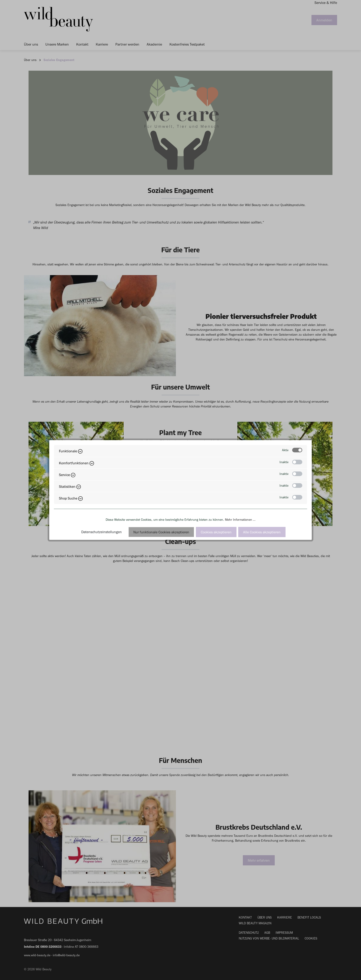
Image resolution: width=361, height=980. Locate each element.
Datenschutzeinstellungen (101, 532)
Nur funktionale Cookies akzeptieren (161, 532)
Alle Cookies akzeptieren (262, 532)
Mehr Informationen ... (240, 520)
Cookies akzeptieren (216, 532)
